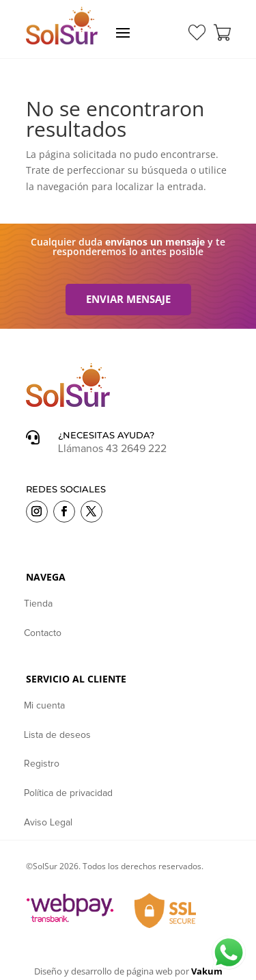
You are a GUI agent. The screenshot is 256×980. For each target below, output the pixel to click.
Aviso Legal (48, 823)
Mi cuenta (44, 706)
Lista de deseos (57, 735)
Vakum (207, 971)
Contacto (43, 633)
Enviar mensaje (128, 299)
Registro (42, 764)
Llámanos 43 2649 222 (112, 449)
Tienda (38, 604)
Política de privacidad (68, 793)
